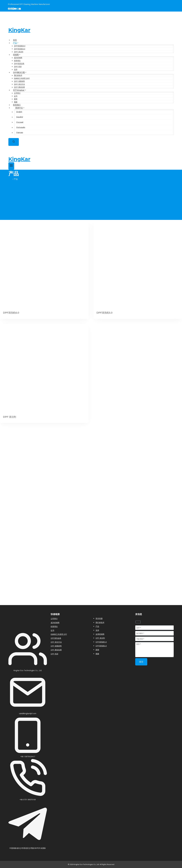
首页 (15, 40)
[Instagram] (13, 9)
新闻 (16, 99)
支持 (16, 70)
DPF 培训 (18, 67)
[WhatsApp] (18, 9)
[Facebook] (9, 9)
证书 (16, 96)
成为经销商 (18, 58)
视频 (16, 102)
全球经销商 (100, 634)
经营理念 (17, 61)
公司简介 (17, 93)
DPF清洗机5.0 (20, 49)
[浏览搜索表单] (14, 142)
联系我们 (17, 105)
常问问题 (99, 618)
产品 (97, 626)
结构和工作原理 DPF (22, 78)
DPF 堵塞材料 (19, 81)
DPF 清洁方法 (19, 84)
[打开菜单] (11, 166)
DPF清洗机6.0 (20, 46)
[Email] (20, 9)
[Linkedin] (11, 9)
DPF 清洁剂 (19, 52)
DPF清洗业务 (19, 64)
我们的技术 (18, 75)
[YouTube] (15, 9)
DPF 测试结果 (19, 87)
